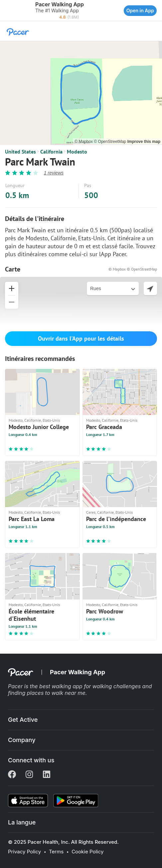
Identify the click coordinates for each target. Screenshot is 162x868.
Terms (56, 852)
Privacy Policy (24, 852)
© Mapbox (84, 142)
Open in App (140, 10)
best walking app (62, 686)
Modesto (77, 152)
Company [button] (22, 740)
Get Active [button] (23, 720)
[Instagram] (29, 775)
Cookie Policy (87, 852)
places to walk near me (56, 693)
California (51, 152)
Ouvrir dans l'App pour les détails (81, 338)
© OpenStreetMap (110, 142)
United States (20, 152)
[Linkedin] (47, 775)
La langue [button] (22, 822)
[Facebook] (12, 775)
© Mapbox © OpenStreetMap (133, 269)
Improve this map (144, 142)
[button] (7, 11)
